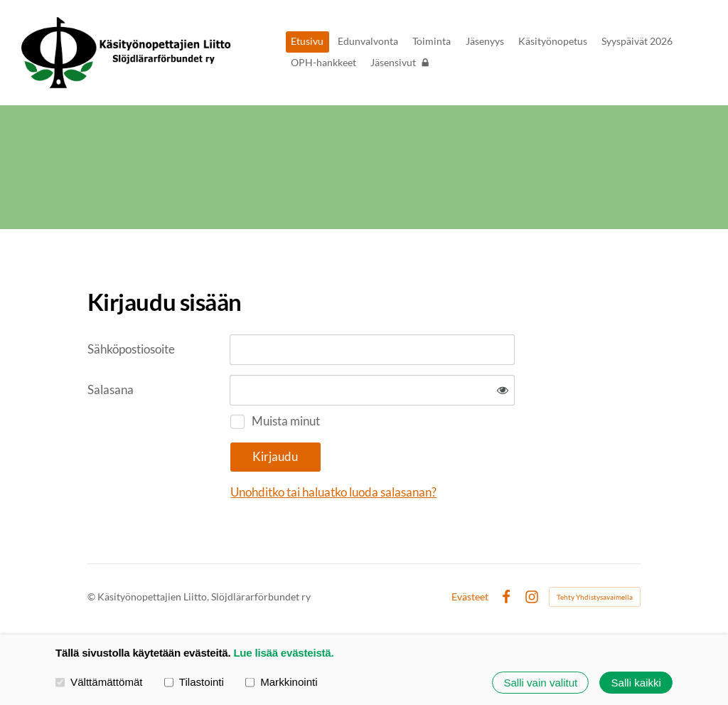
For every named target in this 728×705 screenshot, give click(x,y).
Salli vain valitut (540, 683)
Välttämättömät (99, 682)
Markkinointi (282, 682)
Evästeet (470, 597)
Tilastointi (194, 682)
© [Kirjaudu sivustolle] (92, 597)
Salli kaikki (636, 683)
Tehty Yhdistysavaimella (595, 597)
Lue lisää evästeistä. (283, 653)
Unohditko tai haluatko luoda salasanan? (333, 492)
